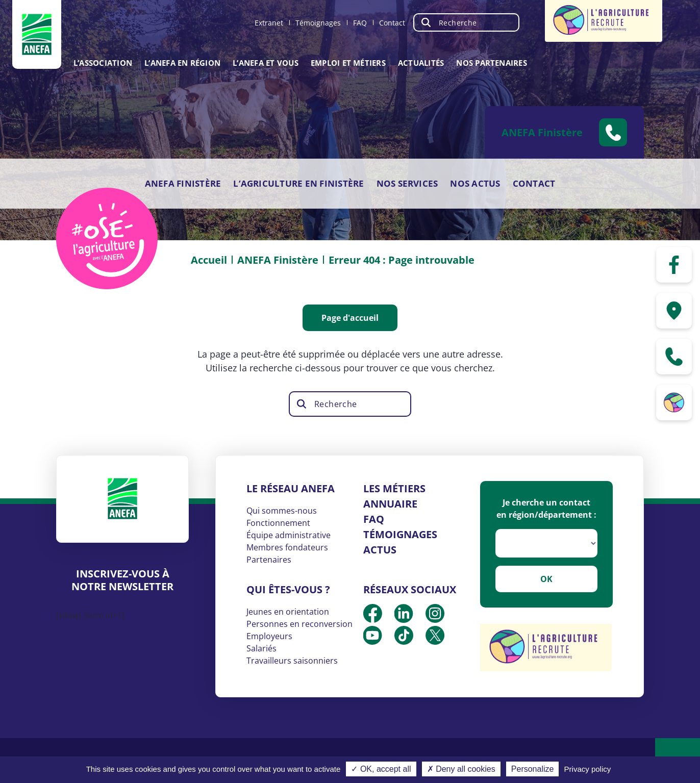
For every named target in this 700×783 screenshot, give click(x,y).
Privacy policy (588, 769)
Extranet (269, 23)
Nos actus (475, 183)
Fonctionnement (278, 523)
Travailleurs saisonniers (292, 661)
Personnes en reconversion (299, 624)
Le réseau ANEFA (291, 488)
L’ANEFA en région (182, 63)
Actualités (421, 63)
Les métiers (394, 488)
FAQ (360, 23)
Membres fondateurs (287, 547)
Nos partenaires (492, 63)
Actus (380, 550)
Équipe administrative (289, 535)
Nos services (407, 183)
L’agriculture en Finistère (298, 183)
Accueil (209, 260)
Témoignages (318, 23)
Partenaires (269, 560)
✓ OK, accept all (381, 769)
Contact (392, 23)
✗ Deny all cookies (461, 769)
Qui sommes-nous (282, 511)
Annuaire (390, 504)
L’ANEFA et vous (266, 63)
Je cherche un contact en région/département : (546, 509)
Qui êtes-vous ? (288, 589)
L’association (103, 63)
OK (546, 579)
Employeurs (269, 636)
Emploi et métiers (348, 63)
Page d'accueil (350, 318)
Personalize (533, 769)
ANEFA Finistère (183, 183)
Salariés (261, 648)
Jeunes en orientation (288, 612)
